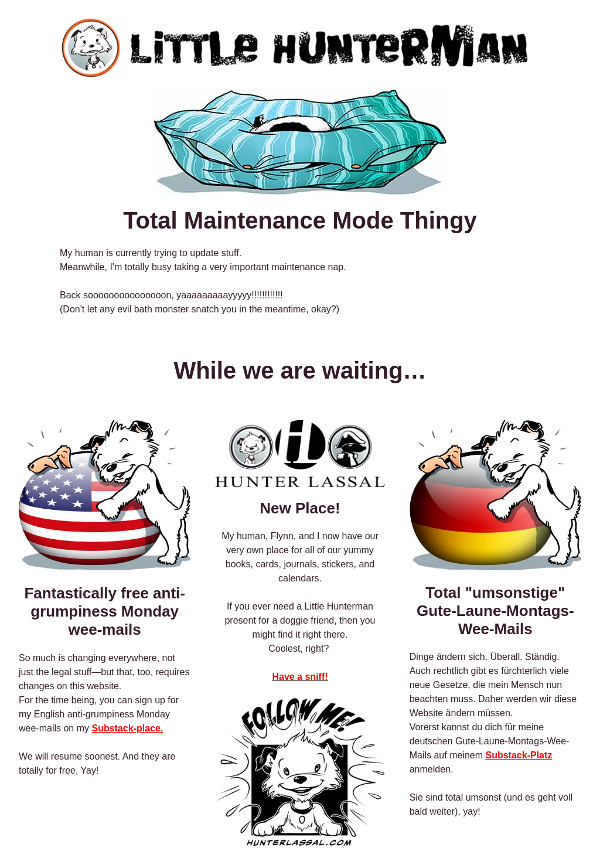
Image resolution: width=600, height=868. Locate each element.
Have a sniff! (300, 677)
